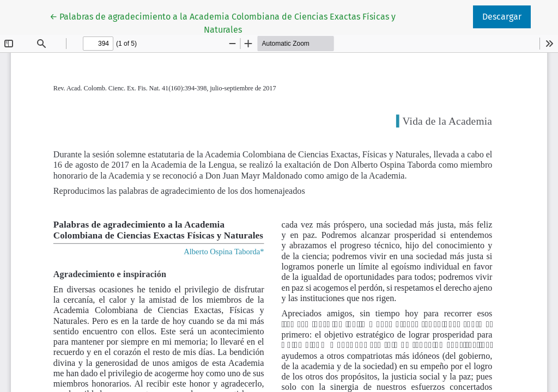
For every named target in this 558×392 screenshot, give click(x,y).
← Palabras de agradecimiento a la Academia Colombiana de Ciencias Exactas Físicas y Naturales (223, 22)
